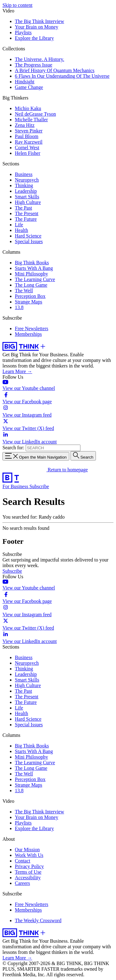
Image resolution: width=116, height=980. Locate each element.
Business (24, 174)
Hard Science (28, 236)
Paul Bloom (27, 136)
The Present (27, 213)
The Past (24, 208)
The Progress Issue (34, 65)
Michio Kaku (28, 108)
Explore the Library (34, 38)
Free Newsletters (32, 328)
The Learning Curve (35, 279)
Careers (22, 883)
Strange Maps (28, 302)
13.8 (19, 307)
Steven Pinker (29, 131)
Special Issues (29, 241)
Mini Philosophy (31, 274)
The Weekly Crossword (38, 920)
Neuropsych (27, 180)
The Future (26, 219)
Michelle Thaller (31, 120)
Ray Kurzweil (29, 142)
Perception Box (30, 296)
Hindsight (25, 82)
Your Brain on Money (37, 27)
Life (19, 225)
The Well (24, 291)
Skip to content (17, 5)
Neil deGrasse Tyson (35, 114)
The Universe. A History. (39, 59)
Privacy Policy (29, 866)
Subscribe (39, 486)
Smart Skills (27, 197)
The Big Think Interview (39, 21)
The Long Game (31, 285)
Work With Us (29, 855)
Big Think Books (32, 263)
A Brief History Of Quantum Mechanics (55, 70)
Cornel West (27, 148)
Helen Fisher (28, 153)
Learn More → (17, 371)
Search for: (13, 448)
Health (21, 230)
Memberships (28, 334)
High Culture (28, 202)
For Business (16, 486)
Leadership (26, 191)
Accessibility (28, 878)
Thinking (24, 185)
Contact (23, 861)
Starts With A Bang (34, 268)
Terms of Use (28, 872)
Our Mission (27, 850)
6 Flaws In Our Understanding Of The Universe (62, 76)
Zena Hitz (25, 125)
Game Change (29, 87)
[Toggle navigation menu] (36, 456)
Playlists (23, 32)
